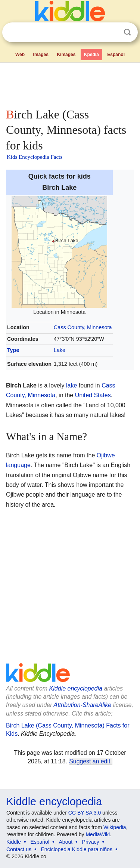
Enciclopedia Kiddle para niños (76, 849)
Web (20, 55)
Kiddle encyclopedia (76, 688)
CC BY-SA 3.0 (85, 813)
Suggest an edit (90, 761)
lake (71, 385)
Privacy (91, 842)
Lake (60, 350)
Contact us (19, 849)
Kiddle (14, 842)
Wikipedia (115, 827)
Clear (112, 33)
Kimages (66, 55)
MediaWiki (98, 834)
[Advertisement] (70, 84)
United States (93, 395)
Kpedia (91, 55)
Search (127, 32)
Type (13, 350)
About (66, 842)
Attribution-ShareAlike (82, 705)
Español (116, 55)
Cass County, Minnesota (83, 327)
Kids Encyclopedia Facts (35, 157)
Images (41, 55)
